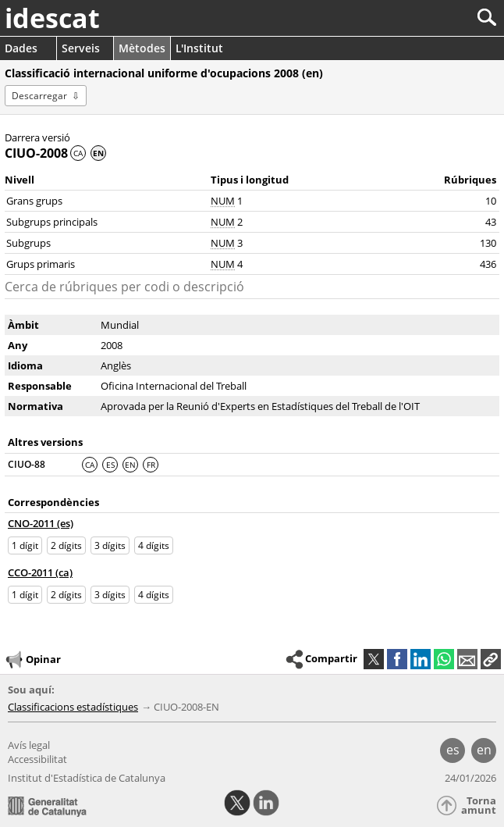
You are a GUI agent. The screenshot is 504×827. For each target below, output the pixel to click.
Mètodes (142, 48)
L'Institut (199, 48)
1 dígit (25, 545)
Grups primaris (41, 264)
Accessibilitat (37, 759)
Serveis (81, 48)
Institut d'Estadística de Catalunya (87, 778)
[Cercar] (435, 18)
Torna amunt (479, 806)
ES (110, 465)
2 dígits (66, 545)
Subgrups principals (52, 222)
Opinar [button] (32, 660)
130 (488, 243)
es (453, 750)
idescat (52, 18)
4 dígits (154, 545)
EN (130, 465)
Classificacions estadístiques (73, 707)
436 (488, 264)
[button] (491, 659)
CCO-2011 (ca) (40, 572)
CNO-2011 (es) (41, 523)
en (484, 750)
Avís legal (29, 745)
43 (491, 222)
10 (491, 201)
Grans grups (34, 201)
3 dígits (110, 545)
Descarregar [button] (39, 96)
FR (151, 465)
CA (78, 153)
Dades (21, 48)
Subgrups (28, 243)
